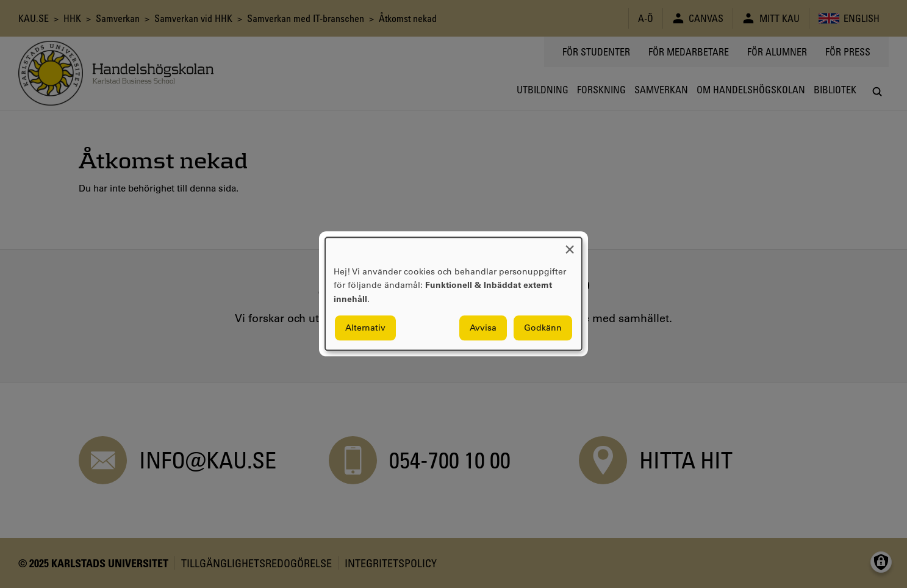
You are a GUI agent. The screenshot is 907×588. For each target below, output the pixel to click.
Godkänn (543, 328)
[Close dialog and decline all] (570, 245)
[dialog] (454, 294)
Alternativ (365, 328)
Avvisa (483, 328)
